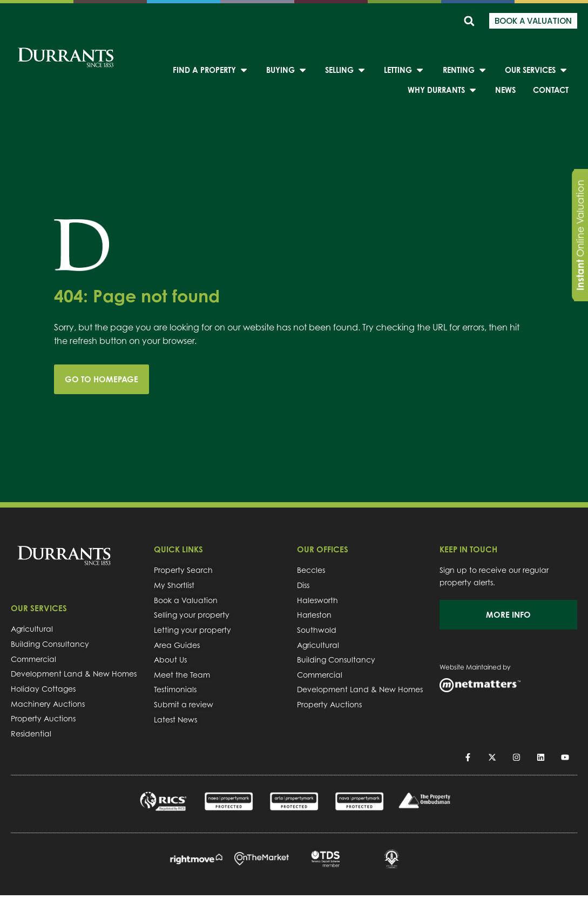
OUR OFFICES (323, 549)
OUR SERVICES (39, 608)
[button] (469, 21)
